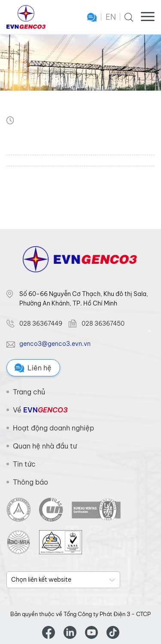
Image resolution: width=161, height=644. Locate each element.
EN (111, 17)
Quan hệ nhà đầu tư (45, 446)
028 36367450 (103, 324)
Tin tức (24, 464)
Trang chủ (29, 392)
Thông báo (30, 482)
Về (40, 410)
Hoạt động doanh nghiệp (53, 428)
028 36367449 (41, 324)
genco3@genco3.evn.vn (55, 344)
